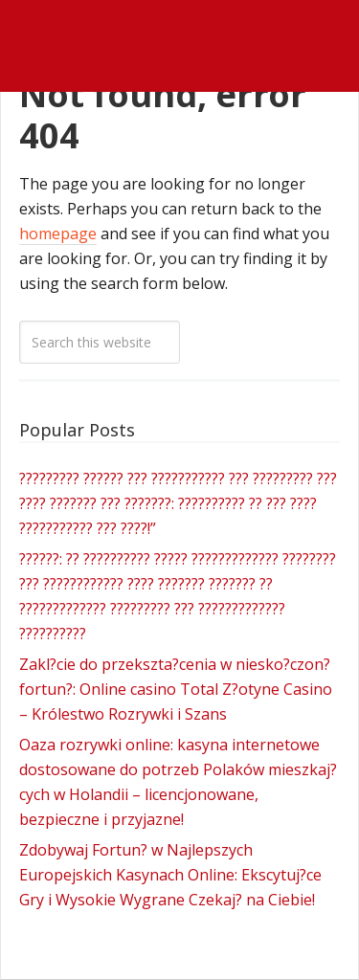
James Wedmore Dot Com (179, 23)
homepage (58, 234)
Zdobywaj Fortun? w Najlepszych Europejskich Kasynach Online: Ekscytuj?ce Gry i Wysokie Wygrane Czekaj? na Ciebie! (170, 875)
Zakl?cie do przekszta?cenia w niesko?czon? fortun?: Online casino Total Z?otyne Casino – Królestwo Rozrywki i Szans (176, 689)
